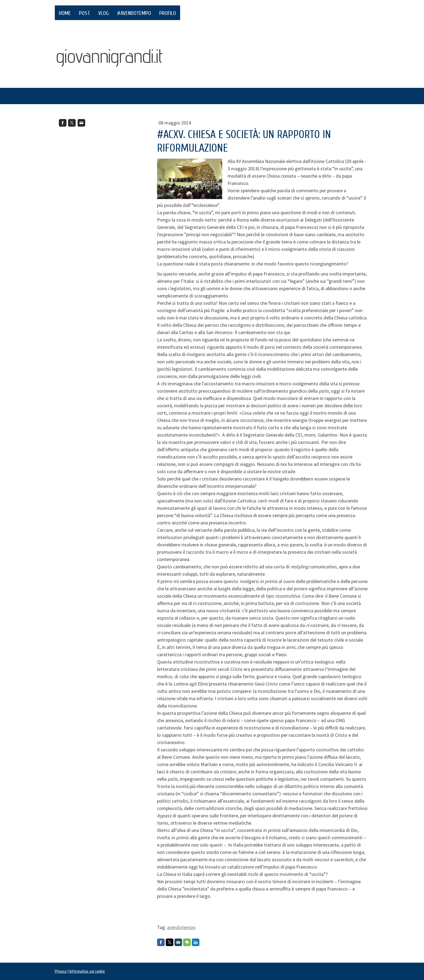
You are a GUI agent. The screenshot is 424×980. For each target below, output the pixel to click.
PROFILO (168, 13)
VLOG (103, 13)
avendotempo (181, 927)
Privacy (61, 971)
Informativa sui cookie (87, 971)
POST (85, 13)
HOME (65, 13)
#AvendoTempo (134, 13)
